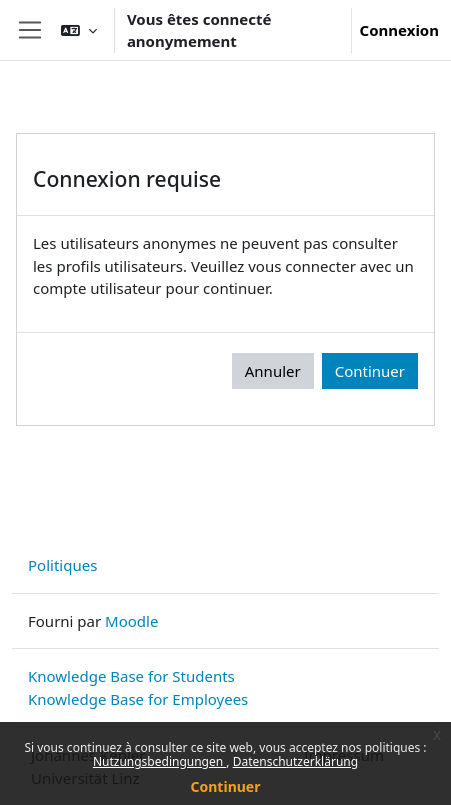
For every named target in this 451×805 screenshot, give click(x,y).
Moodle (131, 621)
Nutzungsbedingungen (159, 761)
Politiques (62, 565)
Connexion (399, 30)
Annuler (273, 371)
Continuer (226, 786)
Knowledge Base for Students (131, 676)
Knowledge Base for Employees (138, 699)
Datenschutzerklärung (295, 761)
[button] (79, 30)
